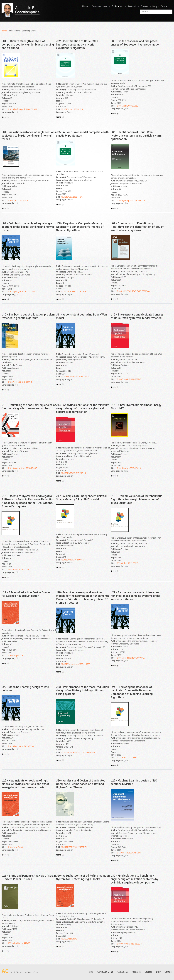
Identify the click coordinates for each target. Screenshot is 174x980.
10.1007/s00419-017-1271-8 (74, 473)
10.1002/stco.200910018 (17, 200)
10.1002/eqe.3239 (15, 655)
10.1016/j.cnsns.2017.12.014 (128, 468)
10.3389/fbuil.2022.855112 (127, 758)
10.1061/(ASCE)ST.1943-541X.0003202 (78, 752)
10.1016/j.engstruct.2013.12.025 (75, 377)
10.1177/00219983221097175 (74, 847)
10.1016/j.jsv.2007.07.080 (127, 106)
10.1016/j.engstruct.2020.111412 (21, 746)
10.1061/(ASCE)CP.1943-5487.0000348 (133, 291)
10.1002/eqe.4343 (69, 939)
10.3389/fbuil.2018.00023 (18, 569)
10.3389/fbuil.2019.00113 (127, 563)
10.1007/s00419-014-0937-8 (128, 379)
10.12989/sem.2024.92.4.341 (128, 853)
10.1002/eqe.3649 (15, 847)
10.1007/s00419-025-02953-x (129, 944)
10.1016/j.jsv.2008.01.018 (72, 109)
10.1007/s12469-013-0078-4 (19, 382)
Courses (144, 6)
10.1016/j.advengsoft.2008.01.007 (22, 109)
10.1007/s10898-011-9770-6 (74, 291)
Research (132, 6)
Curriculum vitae (100, 6)
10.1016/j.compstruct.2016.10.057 (22, 468)
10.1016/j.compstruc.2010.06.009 (130, 200)
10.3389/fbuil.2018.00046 (72, 560)
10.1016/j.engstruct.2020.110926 (130, 658)
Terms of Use (33, 972)
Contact (165, 6)
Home (85, 6)
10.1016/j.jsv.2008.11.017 (72, 197)
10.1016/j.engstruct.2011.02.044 (21, 292)
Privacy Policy (21, 972)
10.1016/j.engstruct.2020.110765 (76, 664)
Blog (155, 6)
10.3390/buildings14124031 (19, 943)
